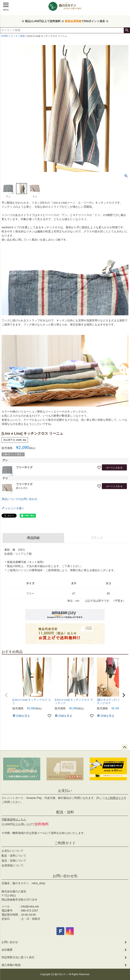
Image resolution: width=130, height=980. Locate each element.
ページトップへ (125, 747)
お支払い (65, 791)
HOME (4, 36)
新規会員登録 (73, 21)
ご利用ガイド (116, 798)
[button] (6, 695)
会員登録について (13, 865)
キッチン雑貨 (18, 36)
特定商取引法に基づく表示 (18, 957)
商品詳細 (33, 538)
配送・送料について (14, 856)
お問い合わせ (10, 942)
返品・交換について (14, 860)
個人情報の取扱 (11, 965)
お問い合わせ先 (65, 876)
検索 (127, 30)
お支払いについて (13, 851)
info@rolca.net (30, 906)
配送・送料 (65, 812)
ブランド (97, 538)
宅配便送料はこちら (14, 819)
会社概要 (7, 950)
